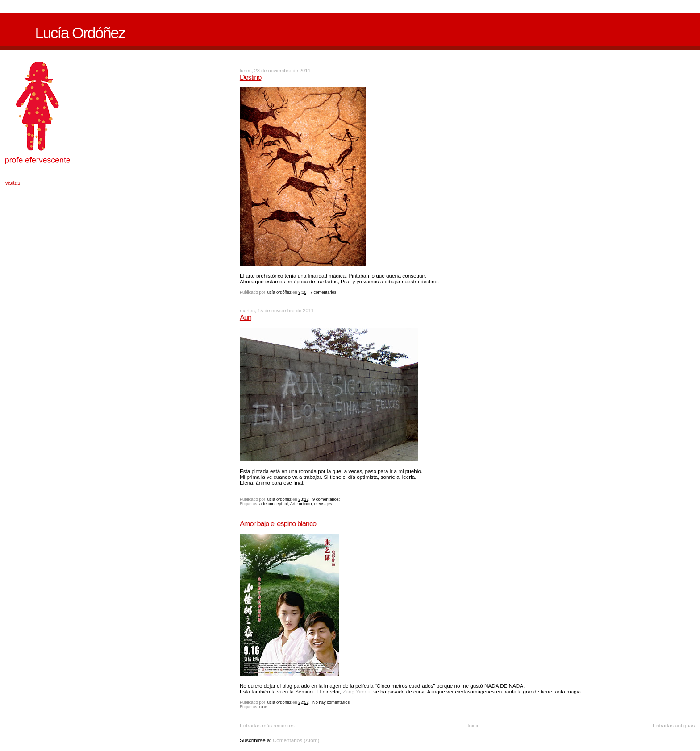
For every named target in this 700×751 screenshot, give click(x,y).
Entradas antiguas (674, 725)
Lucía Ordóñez (80, 33)
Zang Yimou (356, 691)
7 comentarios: (325, 292)
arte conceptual (274, 504)
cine (263, 707)
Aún (246, 317)
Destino (250, 77)
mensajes (323, 504)
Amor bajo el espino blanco (278, 523)
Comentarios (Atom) (296, 740)
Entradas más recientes (267, 725)
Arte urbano (301, 504)
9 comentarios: (327, 499)
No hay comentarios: (332, 702)
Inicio (473, 725)
